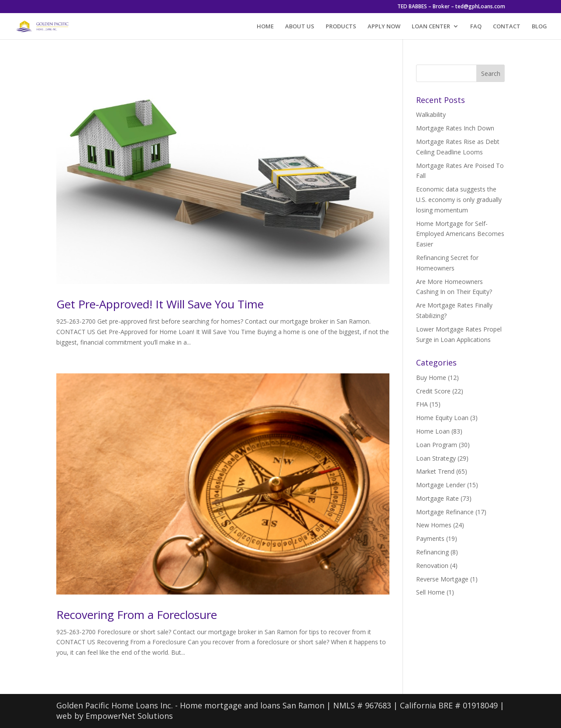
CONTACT (507, 27)
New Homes (434, 525)
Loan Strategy (436, 458)
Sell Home (430, 592)
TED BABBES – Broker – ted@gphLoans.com (451, 7)
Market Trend (435, 471)
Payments (430, 538)
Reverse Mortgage (442, 579)
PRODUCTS (341, 27)
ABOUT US (300, 27)
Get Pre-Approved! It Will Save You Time (160, 304)
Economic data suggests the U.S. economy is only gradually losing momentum (459, 200)
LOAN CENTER (431, 27)
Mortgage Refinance (445, 512)
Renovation (432, 566)
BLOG (539, 27)
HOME (265, 27)
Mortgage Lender (441, 485)
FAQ (476, 27)
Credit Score (433, 391)
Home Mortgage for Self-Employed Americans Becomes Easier (460, 234)
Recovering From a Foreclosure (137, 615)
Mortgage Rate (437, 498)
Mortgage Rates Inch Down (455, 128)
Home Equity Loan (442, 418)
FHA (422, 404)
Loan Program (437, 445)
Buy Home (431, 378)
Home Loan (433, 431)
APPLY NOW (384, 27)
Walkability (431, 114)
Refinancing (432, 552)
